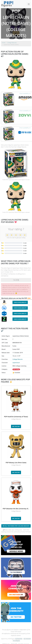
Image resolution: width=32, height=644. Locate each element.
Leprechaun (16, 363)
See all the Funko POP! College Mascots (16, 526)
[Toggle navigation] (29, 4)
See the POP (16, 426)
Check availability (20, 302)
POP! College (16, 369)
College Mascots (18, 359)
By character (27, 639)
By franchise (19, 639)
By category (17, 641)
